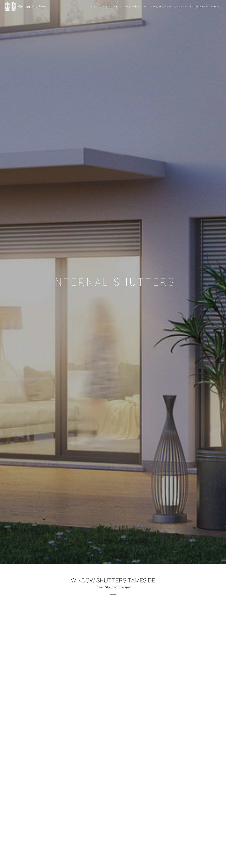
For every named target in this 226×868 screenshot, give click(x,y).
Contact (215, 7)
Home (94, 7)
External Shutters (135, 7)
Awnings (180, 7)
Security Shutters (160, 7)
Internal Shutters (111, 7)
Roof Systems (199, 7)
